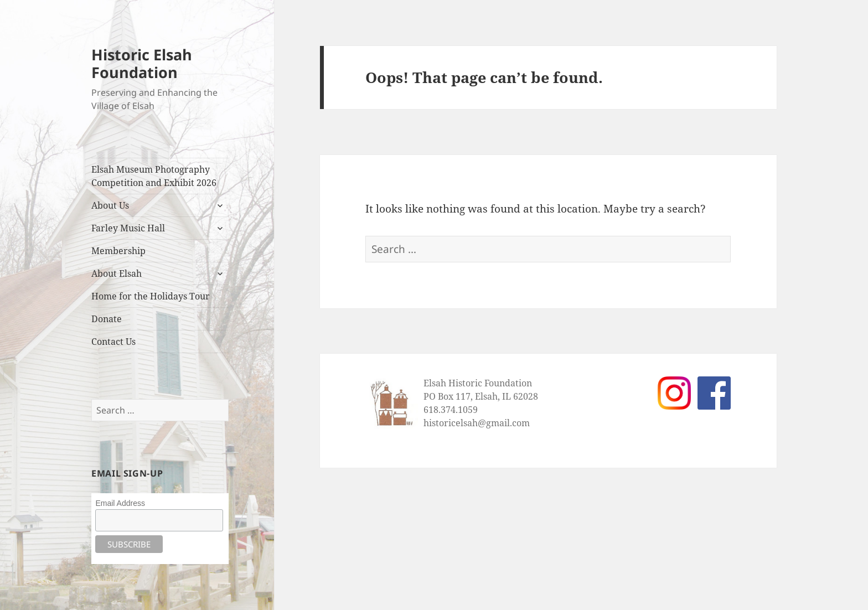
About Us (110, 205)
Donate (107, 319)
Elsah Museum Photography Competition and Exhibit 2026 (154, 176)
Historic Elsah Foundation (142, 63)
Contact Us (113, 342)
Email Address (120, 503)
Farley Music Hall (128, 228)
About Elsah (117, 273)
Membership (118, 251)
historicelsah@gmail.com (477, 423)
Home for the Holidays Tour (151, 296)
